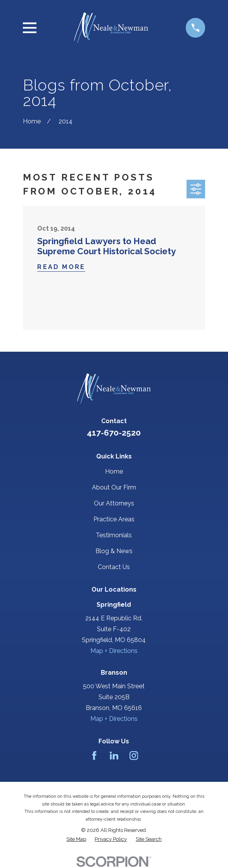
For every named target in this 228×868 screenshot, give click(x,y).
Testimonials (114, 535)
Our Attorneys (114, 503)
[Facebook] (94, 755)
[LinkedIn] (114, 755)
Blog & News (114, 551)
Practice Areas (114, 519)
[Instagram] (134, 755)
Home (114, 471)
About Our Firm (114, 487)
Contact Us (114, 567)
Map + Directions (114, 651)
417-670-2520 (114, 433)
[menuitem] (76, 839)
